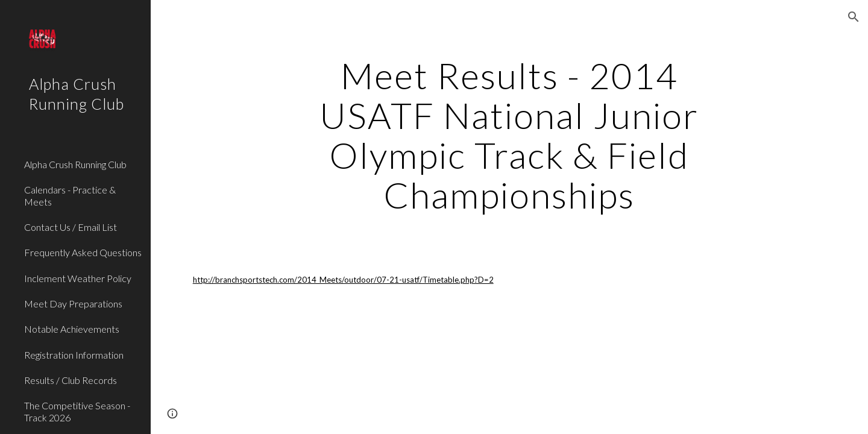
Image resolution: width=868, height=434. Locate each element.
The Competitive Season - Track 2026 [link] (77, 411)
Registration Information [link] (74, 355)
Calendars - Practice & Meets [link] (70, 195)
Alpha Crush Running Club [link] (75, 164)
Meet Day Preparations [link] (73, 303)
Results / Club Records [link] (71, 380)
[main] (509, 135)
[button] (854, 17)
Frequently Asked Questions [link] (83, 252)
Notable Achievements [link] (72, 329)
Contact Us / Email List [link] (71, 227)
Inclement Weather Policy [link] (78, 278)
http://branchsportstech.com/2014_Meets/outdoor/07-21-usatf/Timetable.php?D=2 (343, 280)
